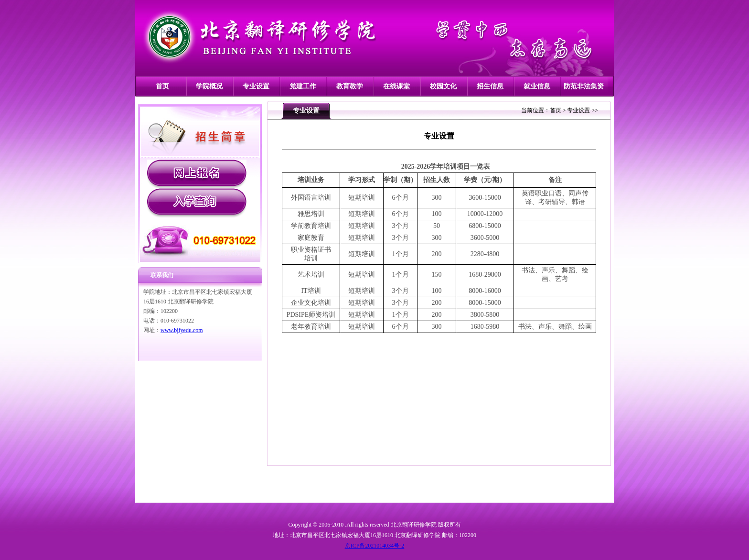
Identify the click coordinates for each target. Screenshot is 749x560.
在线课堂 (396, 86)
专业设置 (256, 86)
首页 (162, 86)
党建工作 (303, 86)
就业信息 (537, 86)
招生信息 (490, 86)
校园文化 (443, 86)
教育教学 (350, 86)
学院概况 (209, 86)
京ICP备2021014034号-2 (375, 546)
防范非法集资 (584, 86)
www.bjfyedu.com (182, 330)
